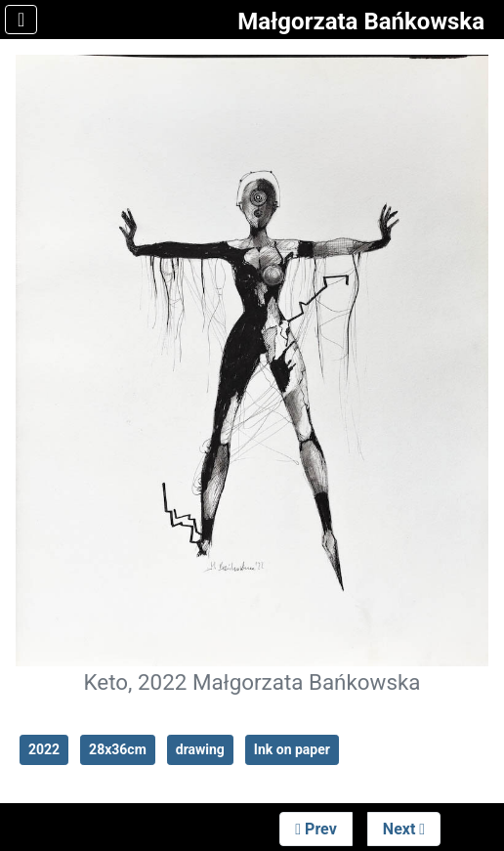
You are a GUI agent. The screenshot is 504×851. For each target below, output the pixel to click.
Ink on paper (292, 749)
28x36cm (118, 749)
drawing (200, 749)
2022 (44, 749)
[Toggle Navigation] (21, 20)
